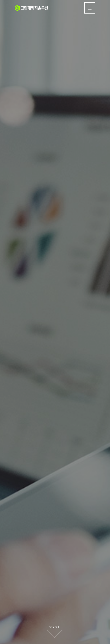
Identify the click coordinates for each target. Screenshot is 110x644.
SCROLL (54, 627)
